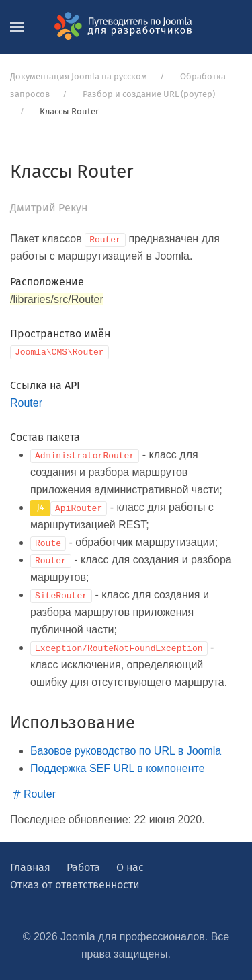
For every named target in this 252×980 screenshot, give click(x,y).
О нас (130, 867)
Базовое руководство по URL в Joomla (126, 751)
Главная (30, 867)
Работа (83, 867)
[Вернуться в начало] (126, 27)
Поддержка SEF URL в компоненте (118, 768)
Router (26, 403)
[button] (17, 27)
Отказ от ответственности (75, 885)
